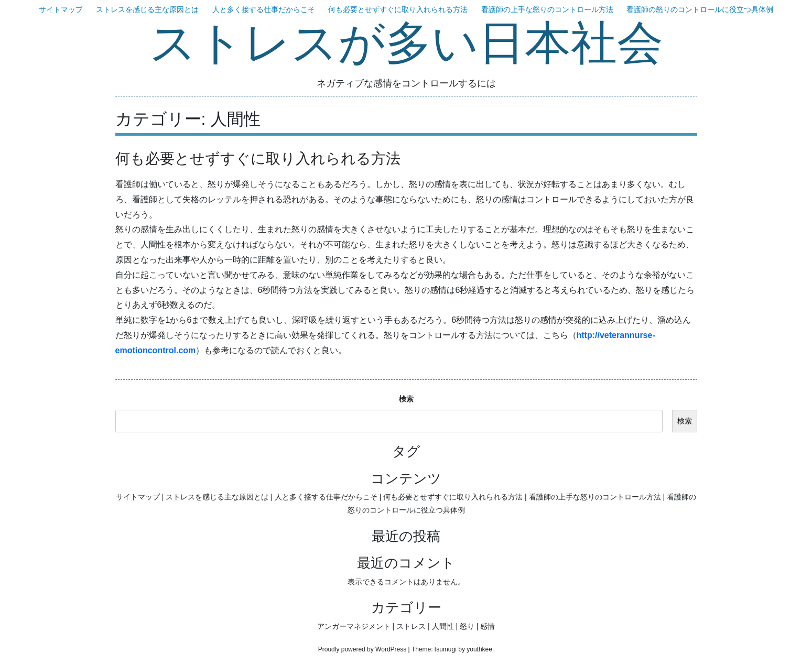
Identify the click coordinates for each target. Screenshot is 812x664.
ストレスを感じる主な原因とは (147, 9)
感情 (488, 626)
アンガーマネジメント (354, 626)
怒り (467, 626)
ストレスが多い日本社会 (406, 45)
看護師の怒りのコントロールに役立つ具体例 (700, 9)
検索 (406, 399)
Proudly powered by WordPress (362, 649)
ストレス (411, 626)
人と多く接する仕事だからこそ (264, 9)
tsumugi (446, 649)
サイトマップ (61, 9)
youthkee (479, 649)
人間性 (443, 626)
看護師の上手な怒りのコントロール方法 (547, 9)
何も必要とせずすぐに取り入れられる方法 (398, 9)
